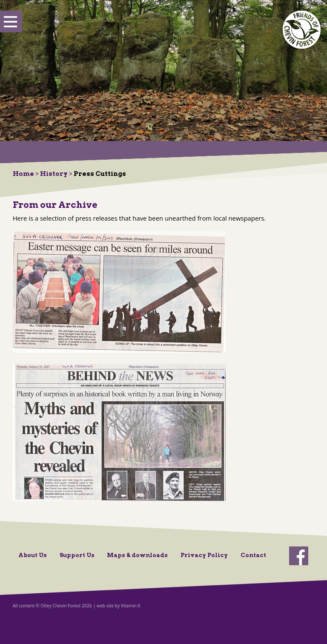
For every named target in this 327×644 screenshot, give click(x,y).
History (54, 174)
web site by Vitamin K (119, 606)
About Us (33, 555)
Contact (253, 555)
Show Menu (11, 22)
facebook (299, 556)
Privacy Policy (204, 555)
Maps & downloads (137, 555)
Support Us (77, 555)
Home (23, 174)
